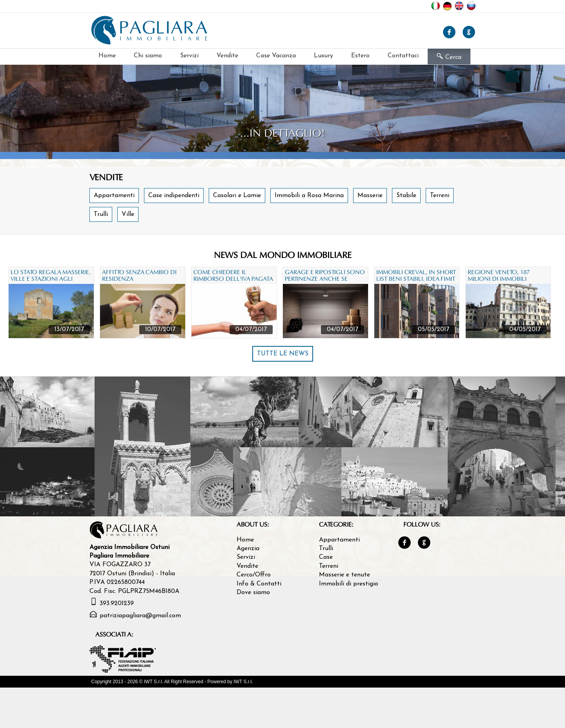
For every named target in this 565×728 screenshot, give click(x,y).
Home (107, 56)
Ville (128, 214)
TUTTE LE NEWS (283, 354)
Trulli (101, 214)
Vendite (227, 56)
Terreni (440, 196)
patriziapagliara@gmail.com (140, 616)
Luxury (324, 56)
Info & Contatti (259, 584)
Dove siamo (253, 593)
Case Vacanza (276, 56)
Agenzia (248, 549)
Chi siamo (148, 56)
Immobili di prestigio (349, 584)
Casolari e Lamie (237, 196)
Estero (360, 56)
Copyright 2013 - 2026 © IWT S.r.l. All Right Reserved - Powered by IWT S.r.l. (172, 682)
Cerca (449, 57)
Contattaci (403, 56)
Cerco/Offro (254, 575)
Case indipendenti (174, 196)
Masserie (370, 196)
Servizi (189, 56)
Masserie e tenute (344, 575)
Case (326, 557)
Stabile (406, 196)
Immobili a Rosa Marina (309, 196)
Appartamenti (114, 196)
